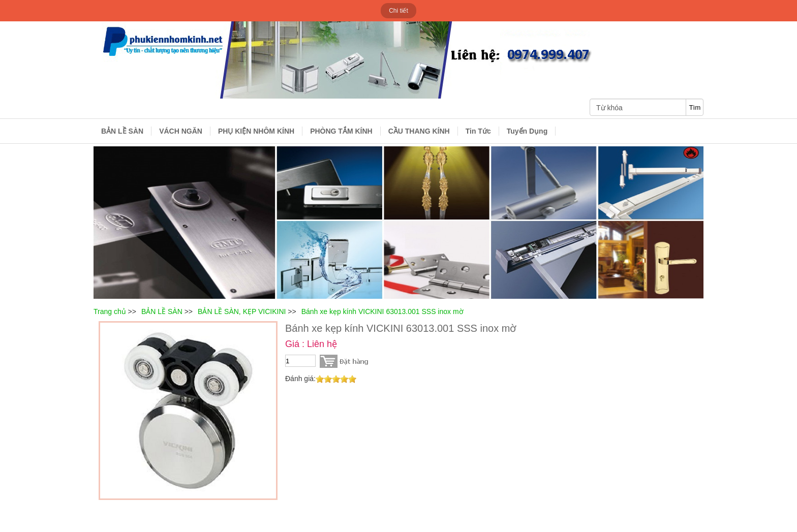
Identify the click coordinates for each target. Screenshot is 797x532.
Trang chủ (110, 311)
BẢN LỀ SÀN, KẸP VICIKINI (242, 311)
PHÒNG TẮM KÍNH (341, 131)
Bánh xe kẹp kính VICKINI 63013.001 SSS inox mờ (382, 311)
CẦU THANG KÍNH (419, 131)
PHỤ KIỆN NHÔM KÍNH (256, 131)
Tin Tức (478, 131)
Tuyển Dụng (527, 131)
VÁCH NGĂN (181, 131)
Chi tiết (398, 11)
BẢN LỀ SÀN (122, 131)
